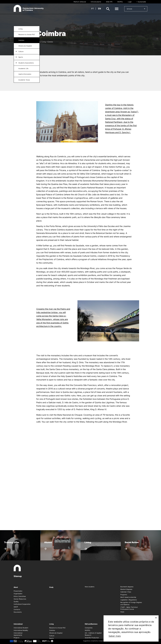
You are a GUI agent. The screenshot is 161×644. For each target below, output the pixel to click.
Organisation (18, 594)
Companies (89, 628)
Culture (21, 51)
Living (20, 29)
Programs (124, 595)
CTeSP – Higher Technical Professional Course (129, 608)
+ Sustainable (141, 2)
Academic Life (23, 68)
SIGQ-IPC (109, 2)
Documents (18, 612)
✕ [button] (156, 618)
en (99, 9)
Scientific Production (92, 638)
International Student (21, 628)
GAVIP (16, 607)
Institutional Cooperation (22, 604)
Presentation (18, 591)
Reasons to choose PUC (27, 34)
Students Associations (26, 63)
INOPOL (120, 2)
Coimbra (21, 40)
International (18, 624)
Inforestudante (96, 2)
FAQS (122, 612)
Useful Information (25, 74)
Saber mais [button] (115, 636)
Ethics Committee (20, 596)
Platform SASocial (80, 2)
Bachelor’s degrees (127, 587)
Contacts (17, 609)
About (16, 587)
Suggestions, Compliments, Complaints (94, 641)
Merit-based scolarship (128, 597)
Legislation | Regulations (129, 600)
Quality (16, 601)
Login (130, 2)
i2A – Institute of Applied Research (93, 634)
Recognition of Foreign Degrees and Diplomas (131, 603)
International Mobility (21, 630)
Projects (16, 638)
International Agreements (18, 634)
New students (90, 587)
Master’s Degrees (126, 589)
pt (93, 9)
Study (51, 587)
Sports (21, 57)
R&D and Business (91, 624)
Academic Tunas (24, 80)
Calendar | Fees (126, 592)
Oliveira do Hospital (25, 46)
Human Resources (20, 599)
